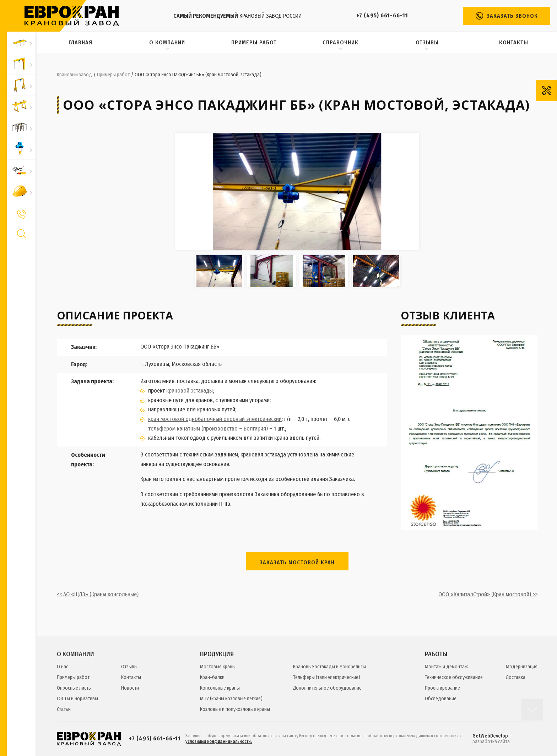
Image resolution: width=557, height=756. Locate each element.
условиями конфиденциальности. (219, 741)
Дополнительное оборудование (327, 688)
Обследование (441, 699)
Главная (80, 42)
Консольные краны (220, 688)
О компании (167, 42)
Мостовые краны (218, 667)
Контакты (514, 42)
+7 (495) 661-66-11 (382, 16)
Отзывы (427, 42)
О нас (63, 667)
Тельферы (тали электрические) (327, 677)
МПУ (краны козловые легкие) (231, 699)
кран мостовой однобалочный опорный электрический (215, 419)
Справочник (340, 42)
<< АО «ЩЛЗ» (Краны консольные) (98, 594)
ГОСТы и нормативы (77, 699)
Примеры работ (254, 42)
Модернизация (522, 667)
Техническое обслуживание (454, 677)
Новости (130, 688)
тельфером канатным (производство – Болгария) (208, 429)
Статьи (64, 709)
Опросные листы (74, 688)
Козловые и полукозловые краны (235, 709)
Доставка (516, 677)
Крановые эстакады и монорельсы (329, 667)
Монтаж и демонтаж (446, 667)
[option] (297, 191)
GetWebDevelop (490, 736)
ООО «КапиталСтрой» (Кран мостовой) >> (488, 594)
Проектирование (442, 688)
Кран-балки (212, 677)
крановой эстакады (190, 391)
